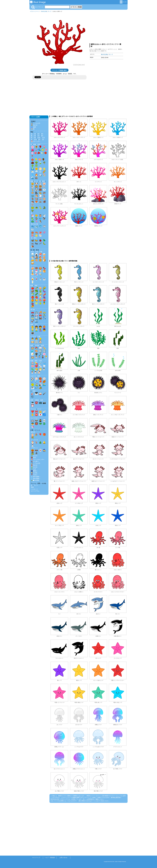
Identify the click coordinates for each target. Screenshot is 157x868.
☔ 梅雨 (33, 127)
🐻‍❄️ (44, 190)
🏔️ (40, 175)
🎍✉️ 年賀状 (35, 480)
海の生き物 (44, 11)
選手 (39, 376)
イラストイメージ (34, 11)
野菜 (32, 286)
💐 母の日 (34, 125)
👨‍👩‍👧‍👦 (33, 333)
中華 (41, 252)
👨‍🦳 (36, 330)
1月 (39, 140)
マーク (39, 409)
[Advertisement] (106, 27)
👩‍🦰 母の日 (34, 465)
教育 (32, 346)
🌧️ (36, 172)
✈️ (44, 318)
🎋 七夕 (33, 469)
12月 (35, 140)
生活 (36, 325)
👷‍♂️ (40, 339)
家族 (32, 325)
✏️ (44, 348)
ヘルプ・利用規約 (50, 858)
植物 (35, 144)
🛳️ (36, 321)
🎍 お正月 (34, 456)
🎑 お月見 (34, 473)
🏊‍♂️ (44, 385)
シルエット (34, 489)
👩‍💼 (36, 339)
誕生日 (33, 432)
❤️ (36, 366)
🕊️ (44, 216)
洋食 (37, 252)
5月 (42, 134)
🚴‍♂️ (44, 315)
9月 (35, 138)
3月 (35, 134)
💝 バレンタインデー (38, 459)
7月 (38, 136)
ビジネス (33, 337)
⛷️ (33, 388)
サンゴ (50, 11)
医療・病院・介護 (36, 361)
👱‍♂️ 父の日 (34, 467)
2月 (43, 140)
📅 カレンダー (36, 141)
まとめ (123, 2)
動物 (32, 181)
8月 (42, 136)
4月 (38, 134)
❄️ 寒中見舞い (36, 477)
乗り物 (33, 310)
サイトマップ (36, 858)
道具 (42, 400)
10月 (39, 138)
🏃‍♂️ (40, 354)
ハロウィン (34, 448)
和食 (32, 252)
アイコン (33, 409)
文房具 (37, 346)
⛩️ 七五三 (34, 475)
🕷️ (36, 453)
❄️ (40, 172)
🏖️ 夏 (33, 129)
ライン (36, 485)
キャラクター (35, 418)
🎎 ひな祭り (35, 461)
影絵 (44, 181)
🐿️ (36, 199)
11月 (43, 138)
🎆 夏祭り (34, 471)
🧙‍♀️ (44, 450)
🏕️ (40, 388)
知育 (42, 346)
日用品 (37, 400)
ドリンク (34, 277)
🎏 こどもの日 (36, 123)
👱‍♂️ (33, 330)
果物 (36, 286)
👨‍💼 (33, 339)
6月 (35, 136)
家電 (32, 400)
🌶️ (44, 294)
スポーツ (33, 376)
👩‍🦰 (44, 327)
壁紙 (32, 487)
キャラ (36, 181)
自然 (39, 144)
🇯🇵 (40, 415)
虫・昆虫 (34, 238)
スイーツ (34, 266)
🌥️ (33, 172)
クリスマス (34, 440)
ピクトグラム (35, 491)
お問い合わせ (63, 858)
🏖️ (44, 175)
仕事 (39, 337)
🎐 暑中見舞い (36, 478)
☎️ (36, 403)
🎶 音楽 (33, 391)
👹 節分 (33, 458)
